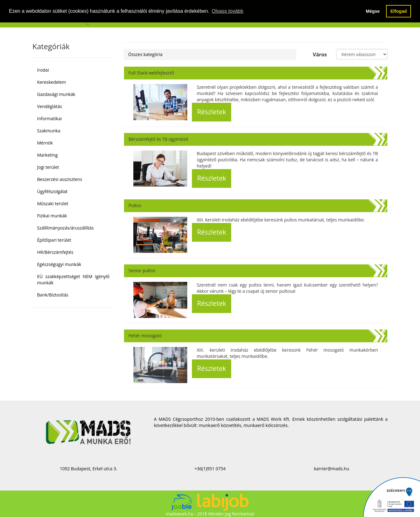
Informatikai (49, 119)
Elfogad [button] (399, 11)
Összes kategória (146, 54)
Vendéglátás (50, 106)
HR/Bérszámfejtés (55, 252)
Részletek (211, 112)
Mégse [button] (373, 11)
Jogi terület (48, 167)
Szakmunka (49, 131)
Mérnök (45, 143)
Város (320, 55)
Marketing (47, 155)
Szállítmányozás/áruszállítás (65, 228)
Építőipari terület (54, 240)
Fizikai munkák (52, 216)
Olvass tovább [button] (227, 11)
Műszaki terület (53, 204)
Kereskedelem (52, 82)
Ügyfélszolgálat (52, 191)
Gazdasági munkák (56, 94)
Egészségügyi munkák (59, 264)
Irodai (43, 70)
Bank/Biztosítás (53, 295)
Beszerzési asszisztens (60, 179)
